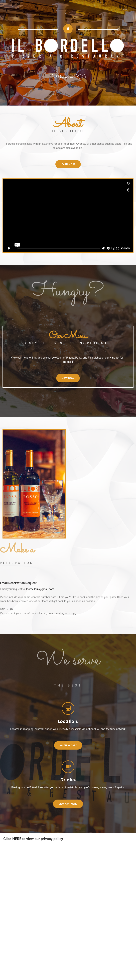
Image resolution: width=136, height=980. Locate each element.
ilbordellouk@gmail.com (40, 589)
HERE (17, 839)
